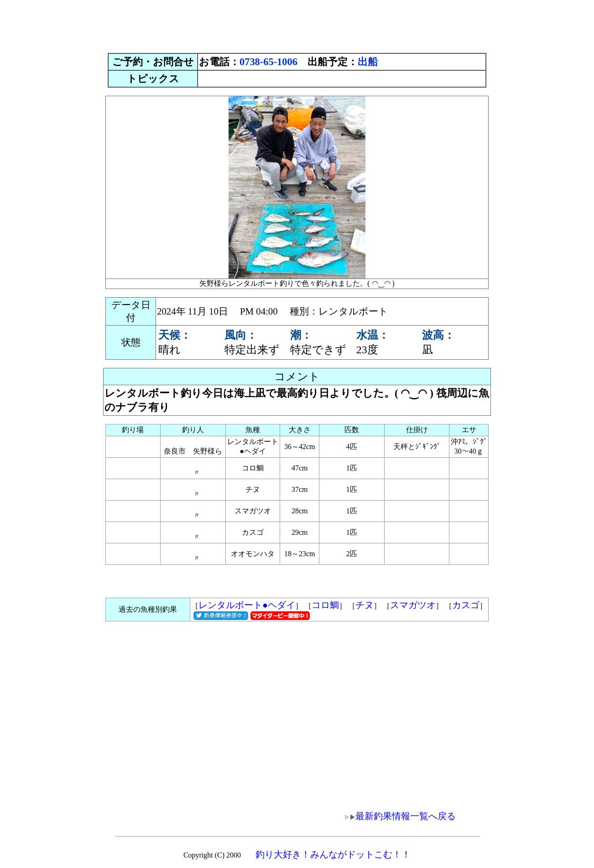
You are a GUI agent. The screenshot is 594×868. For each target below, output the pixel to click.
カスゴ (466, 605)
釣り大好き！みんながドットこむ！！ (333, 854)
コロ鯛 (325, 605)
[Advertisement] (297, 24)
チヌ (365, 605)
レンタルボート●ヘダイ (247, 605)
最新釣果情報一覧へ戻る (394, 816)
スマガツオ (413, 605)
